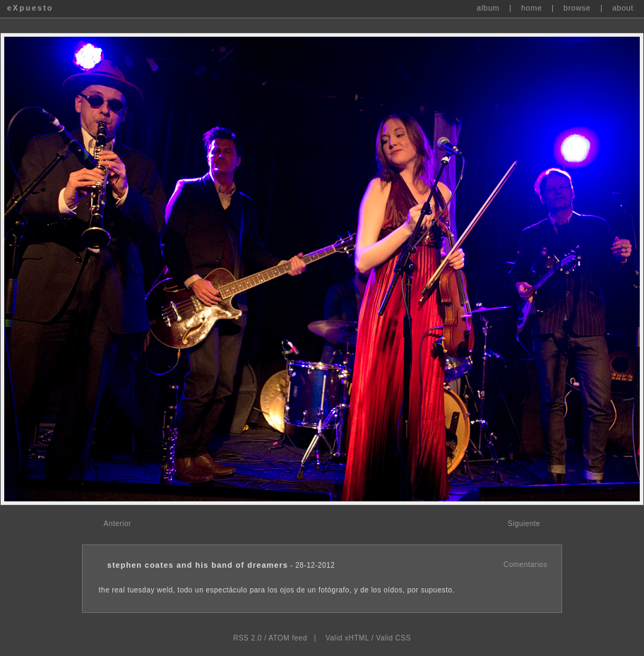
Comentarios (525, 565)
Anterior (118, 524)
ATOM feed (288, 638)
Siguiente (524, 524)
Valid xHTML (347, 638)
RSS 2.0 (248, 638)
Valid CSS (393, 638)
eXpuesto (30, 8)
